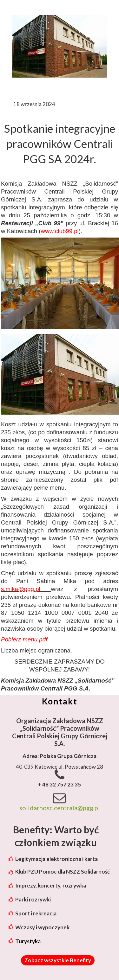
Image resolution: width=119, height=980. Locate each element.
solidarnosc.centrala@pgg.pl (60, 808)
